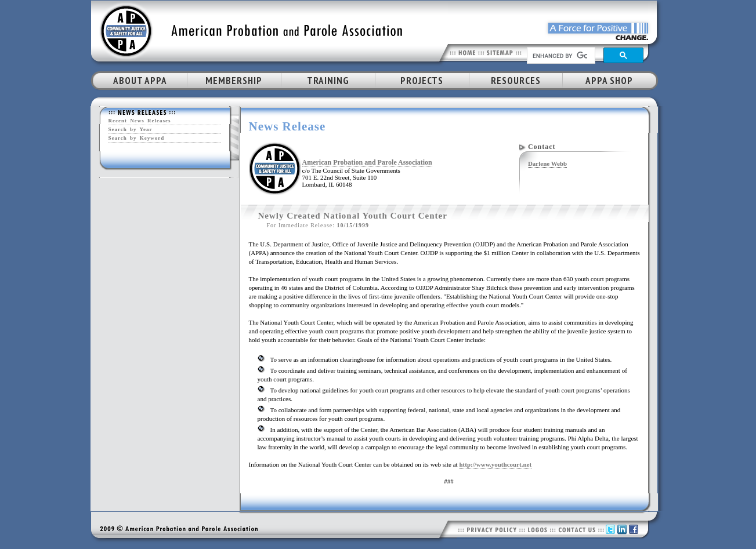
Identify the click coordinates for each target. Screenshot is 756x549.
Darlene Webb (547, 163)
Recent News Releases (140, 121)
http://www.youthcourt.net (495, 464)
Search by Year (131, 129)
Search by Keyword (137, 138)
